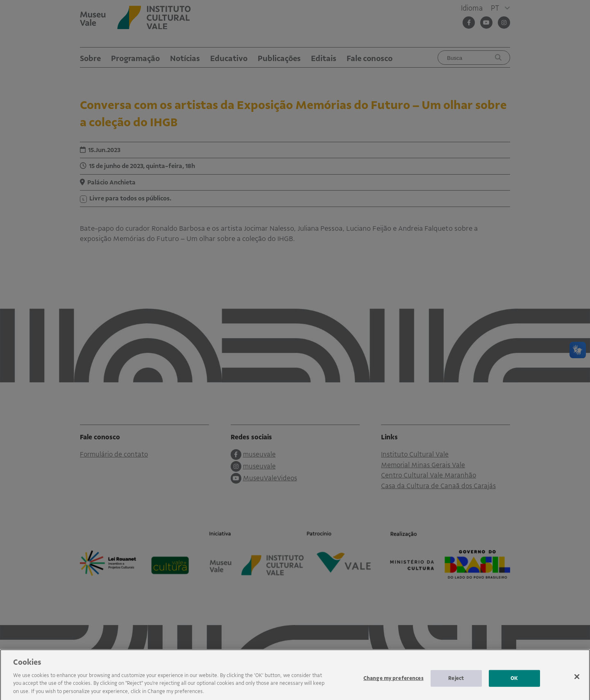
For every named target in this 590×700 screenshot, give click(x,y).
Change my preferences (394, 682)
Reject (456, 682)
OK (514, 682)
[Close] (577, 681)
